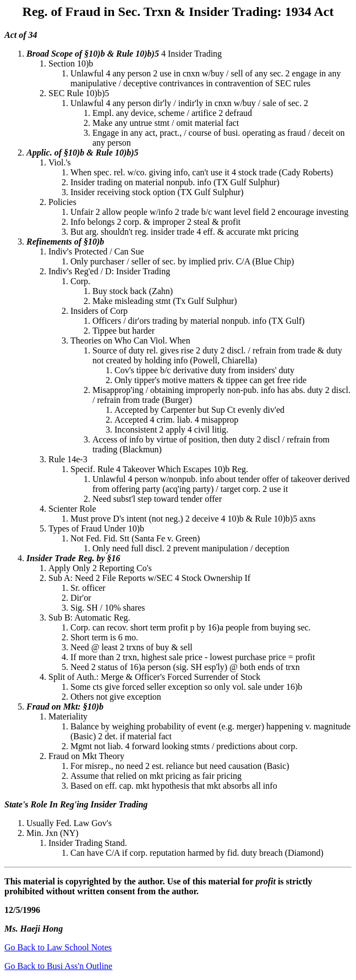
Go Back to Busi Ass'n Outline (58, 966)
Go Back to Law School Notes (58, 947)
